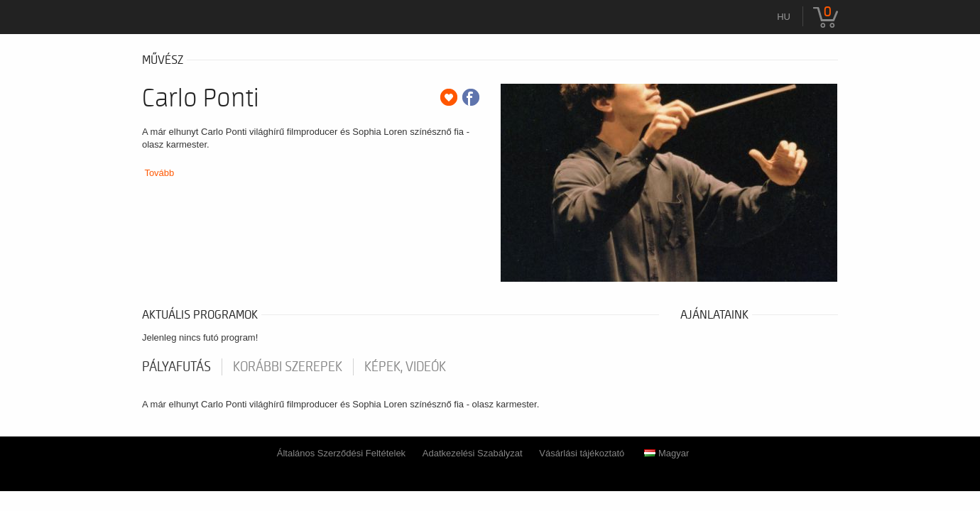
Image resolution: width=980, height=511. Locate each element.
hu (784, 17)
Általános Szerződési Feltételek (341, 453)
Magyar (666, 453)
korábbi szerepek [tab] (288, 367)
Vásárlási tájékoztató (582, 453)
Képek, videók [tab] (405, 367)
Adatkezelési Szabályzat (473, 453)
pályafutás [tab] (176, 367)
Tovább (159, 173)
